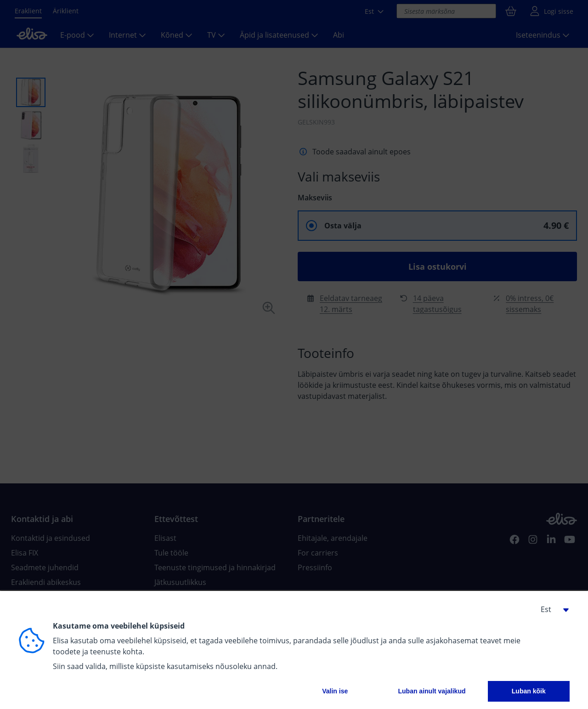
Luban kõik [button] (529, 691)
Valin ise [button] (335, 691)
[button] (551, 609)
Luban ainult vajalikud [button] (432, 691)
